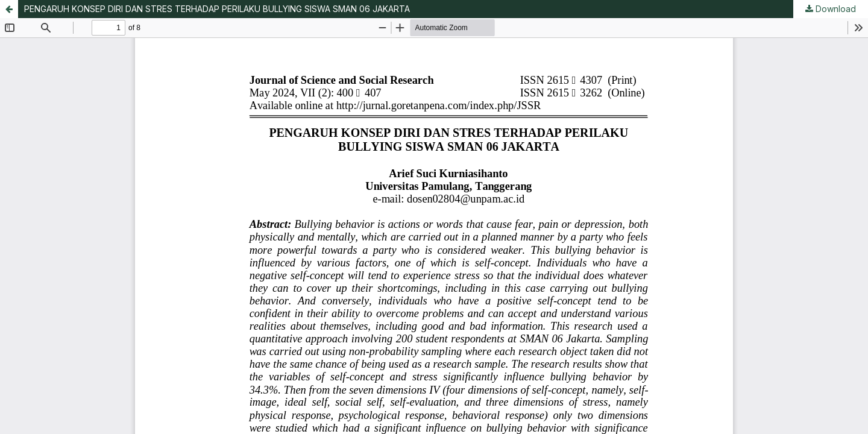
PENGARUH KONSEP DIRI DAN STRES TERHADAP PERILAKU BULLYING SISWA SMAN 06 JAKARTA (217, 9)
